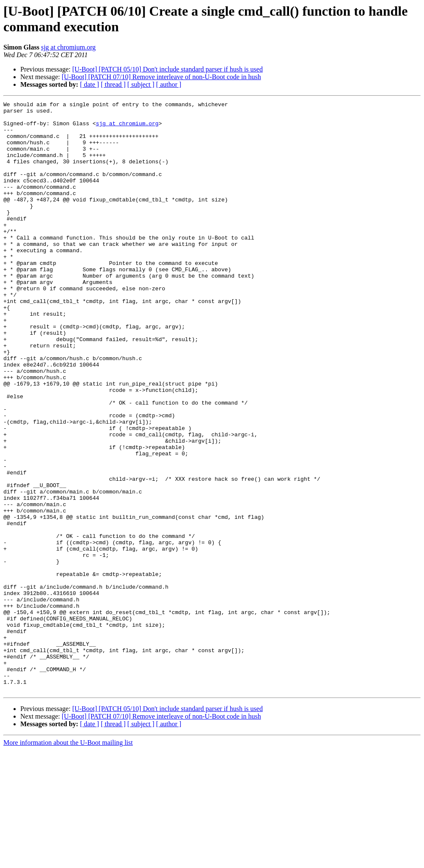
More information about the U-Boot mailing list (68, 861)
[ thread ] (113, 84)
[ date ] (89, 84)
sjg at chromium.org (68, 47)
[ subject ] (141, 84)
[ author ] (169, 84)
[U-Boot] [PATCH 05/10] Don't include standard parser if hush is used (168, 69)
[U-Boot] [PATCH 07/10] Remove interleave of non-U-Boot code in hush (161, 77)
